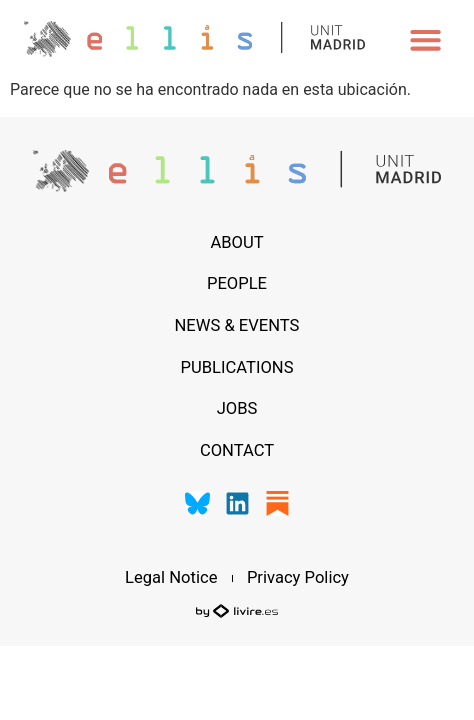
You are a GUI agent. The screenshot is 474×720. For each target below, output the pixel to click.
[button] (426, 39)
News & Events (237, 325)
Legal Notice (171, 578)
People (237, 283)
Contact (237, 450)
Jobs (237, 408)
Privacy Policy (298, 578)
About (236, 242)
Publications (236, 367)
